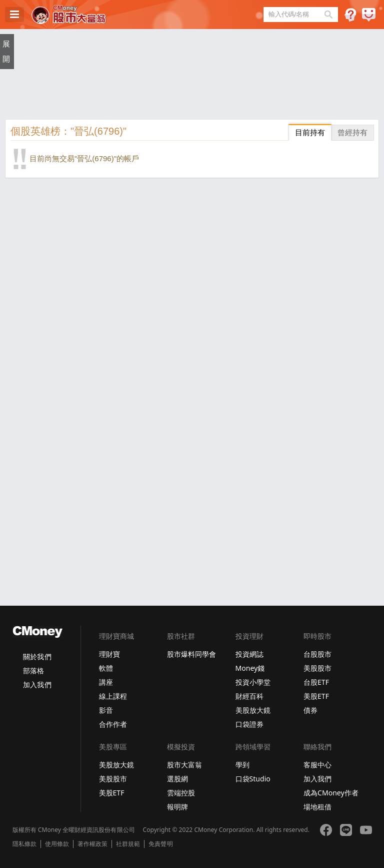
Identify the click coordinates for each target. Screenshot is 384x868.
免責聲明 (160, 844)
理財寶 (109, 654)
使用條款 (57, 844)
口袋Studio (253, 779)
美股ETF (316, 696)
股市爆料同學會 (191, 654)
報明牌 (177, 807)
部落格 (33, 671)
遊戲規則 (350, 15)
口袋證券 (249, 724)
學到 (242, 765)
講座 (106, 682)
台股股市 (317, 654)
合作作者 (113, 724)
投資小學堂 (253, 682)
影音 (106, 710)
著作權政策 (92, 844)
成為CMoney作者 (331, 793)
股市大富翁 (184, 765)
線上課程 (113, 696)
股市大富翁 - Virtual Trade (69, 15)
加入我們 (37, 685)
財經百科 (249, 696)
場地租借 (317, 807)
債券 (310, 710)
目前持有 (310, 132)
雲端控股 (181, 793)
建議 (369, 15)
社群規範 (128, 844)
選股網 (177, 779)
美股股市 (317, 668)
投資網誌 (249, 654)
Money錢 (250, 668)
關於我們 (37, 657)
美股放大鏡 (253, 710)
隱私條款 (24, 844)
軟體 (106, 668)
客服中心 (317, 765)
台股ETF (316, 682)
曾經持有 (352, 132)
